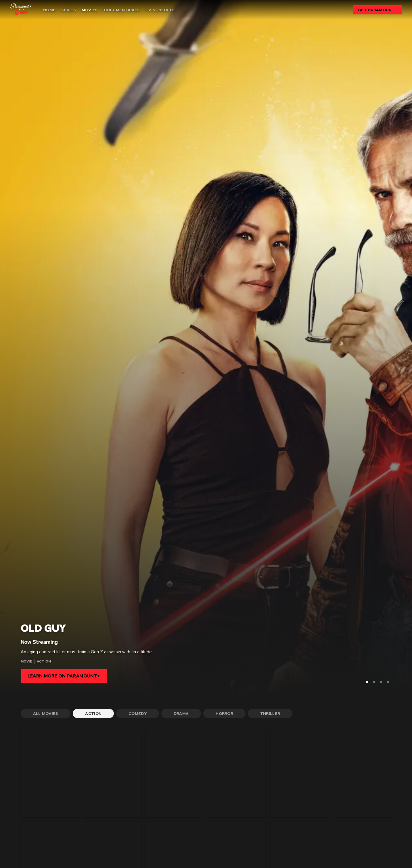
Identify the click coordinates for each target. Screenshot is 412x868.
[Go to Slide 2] (374, 682)
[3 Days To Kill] (50, 774)
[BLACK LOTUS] (300, 774)
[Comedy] (138, 713)
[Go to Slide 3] (381, 682)
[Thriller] (270, 713)
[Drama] (181, 713)
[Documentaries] (122, 10)
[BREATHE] (363, 774)
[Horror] (224, 713)
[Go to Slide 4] (388, 682)
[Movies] (90, 10)
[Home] (49, 10)
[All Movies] (46, 713)
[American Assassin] (175, 774)
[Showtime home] (21, 9)
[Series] (69, 10)
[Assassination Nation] (237, 774)
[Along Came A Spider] (112, 774)
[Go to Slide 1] (367, 682)
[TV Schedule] (160, 10)
